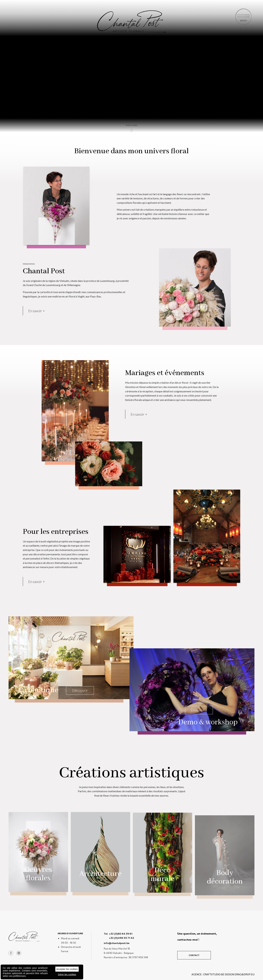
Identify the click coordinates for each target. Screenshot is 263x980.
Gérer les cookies (67, 974)
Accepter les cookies (67, 969)
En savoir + (37, 322)
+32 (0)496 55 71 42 (122, 938)
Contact (194, 955)
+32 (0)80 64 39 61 (121, 934)
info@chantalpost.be (117, 943)
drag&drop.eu (244, 974)
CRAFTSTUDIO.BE (214, 974)
